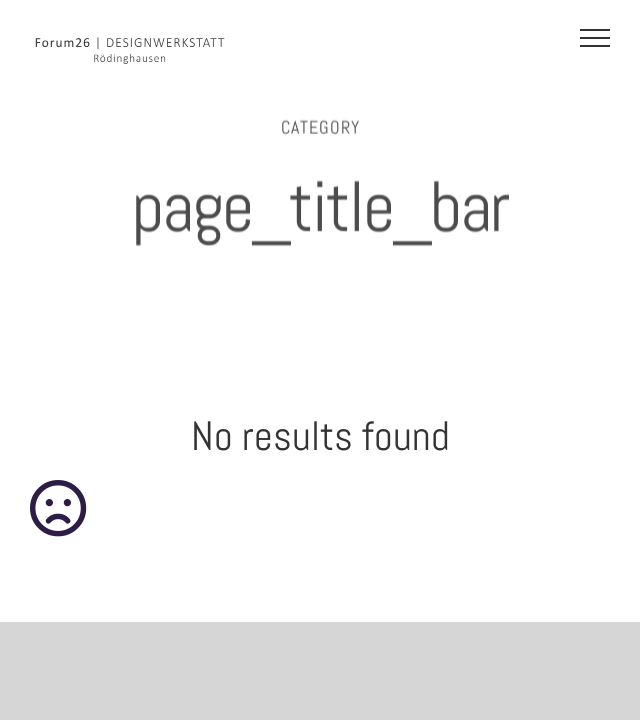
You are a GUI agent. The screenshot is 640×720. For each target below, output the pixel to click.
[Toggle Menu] (595, 38)
